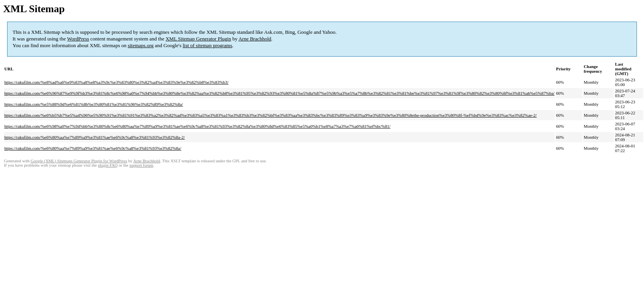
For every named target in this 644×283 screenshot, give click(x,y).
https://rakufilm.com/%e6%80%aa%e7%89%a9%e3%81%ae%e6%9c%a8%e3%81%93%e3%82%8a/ (93, 148)
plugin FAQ (108, 165)
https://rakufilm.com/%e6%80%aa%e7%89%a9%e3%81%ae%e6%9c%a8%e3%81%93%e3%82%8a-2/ (95, 137)
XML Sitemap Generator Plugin (199, 39)
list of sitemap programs (207, 45)
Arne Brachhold (255, 39)
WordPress (78, 39)
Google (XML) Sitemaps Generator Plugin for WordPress (79, 161)
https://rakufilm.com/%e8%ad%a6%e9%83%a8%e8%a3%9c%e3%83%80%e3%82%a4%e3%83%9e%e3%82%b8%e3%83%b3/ (116, 82)
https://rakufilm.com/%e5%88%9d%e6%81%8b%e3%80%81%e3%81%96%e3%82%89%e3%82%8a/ (94, 104)
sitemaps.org (141, 45)
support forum (141, 165)
